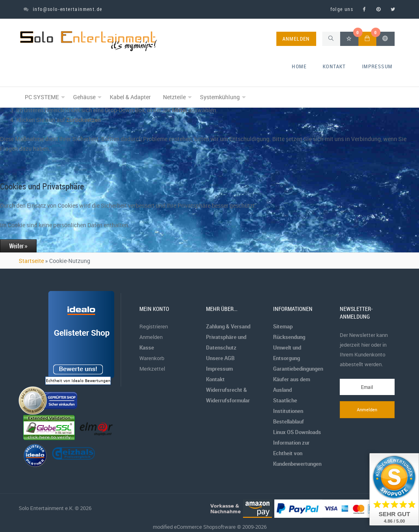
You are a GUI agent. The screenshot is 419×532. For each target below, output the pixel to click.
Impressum (377, 66)
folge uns (342, 9)
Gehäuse (84, 97)
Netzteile (174, 97)
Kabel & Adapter (130, 97)
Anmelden (151, 337)
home (299, 66)
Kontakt (334, 66)
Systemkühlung (220, 97)
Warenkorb (152, 358)
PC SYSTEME (42, 97)
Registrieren (154, 326)
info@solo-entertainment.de (63, 9)
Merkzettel (152, 369)
